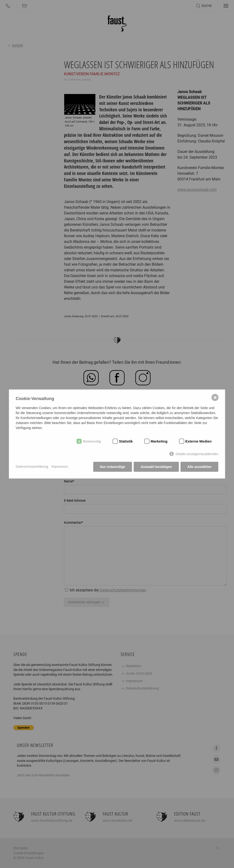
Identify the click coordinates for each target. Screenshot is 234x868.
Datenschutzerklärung (32, 467)
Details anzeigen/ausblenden (197, 454)
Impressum (60, 467)
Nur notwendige (113, 467)
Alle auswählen (199, 467)
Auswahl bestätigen (156, 467)
